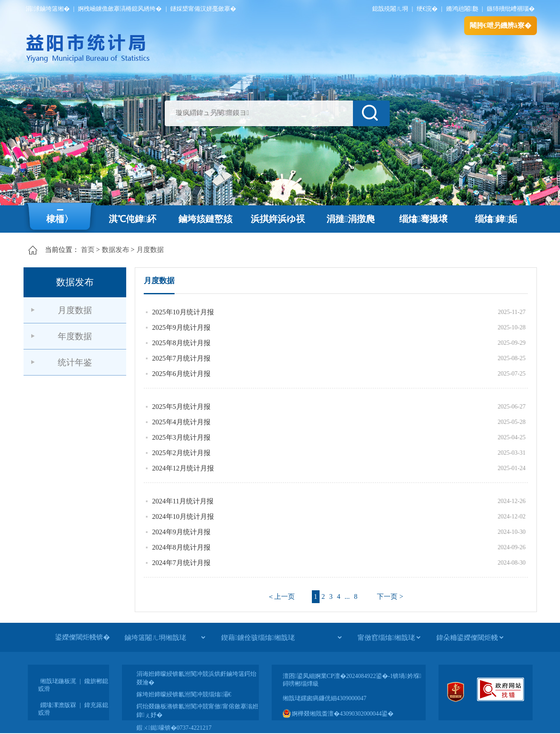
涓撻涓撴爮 (351, 219)
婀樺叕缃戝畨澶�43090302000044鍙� (338, 714)
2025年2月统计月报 (181, 453)
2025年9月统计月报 (181, 327)
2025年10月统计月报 (183, 312)
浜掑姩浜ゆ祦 (278, 219)
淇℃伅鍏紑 (132, 219)
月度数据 (150, 250)
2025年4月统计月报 (181, 422)
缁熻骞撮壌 (423, 219)
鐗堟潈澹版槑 (58, 705)
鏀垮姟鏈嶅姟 (205, 219)
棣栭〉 (60, 219)
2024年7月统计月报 (181, 563)
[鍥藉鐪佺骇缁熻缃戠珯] (281, 637)
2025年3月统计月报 (181, 437)
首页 (88, 250)
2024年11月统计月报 (183, 501)
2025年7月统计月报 (181, 358)
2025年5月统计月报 (181, 407)
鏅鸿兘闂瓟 (462, 9)
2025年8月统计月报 (181, 343)
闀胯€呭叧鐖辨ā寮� (501, 25)
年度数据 (75, 336)
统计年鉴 (75, 362)
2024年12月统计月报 (183, 468)
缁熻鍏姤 (496, 219)
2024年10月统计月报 (183, 516)
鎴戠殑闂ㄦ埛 (390, 9)
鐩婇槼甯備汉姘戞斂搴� (203, 9)
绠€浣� (427, 9)
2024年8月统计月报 (181, 547)
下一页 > (390, 596)
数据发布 (116, 250)
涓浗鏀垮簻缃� (48, 9)
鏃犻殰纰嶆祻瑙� (511, 9)
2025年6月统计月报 (181, 374)
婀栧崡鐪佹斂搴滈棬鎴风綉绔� (120, 9)
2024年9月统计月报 (181, 532)
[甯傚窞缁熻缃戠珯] (389, 637)
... (347, 596)
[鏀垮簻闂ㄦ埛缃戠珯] (165, 637)
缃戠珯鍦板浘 (58, 681)
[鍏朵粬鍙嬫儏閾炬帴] (470, 637)
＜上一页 (281, 596)
